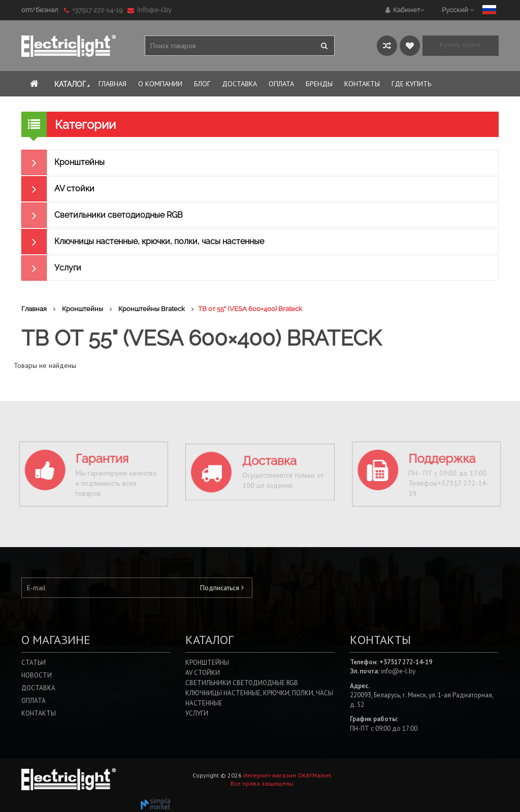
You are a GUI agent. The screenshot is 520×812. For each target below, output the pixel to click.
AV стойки (58, 189)
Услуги (51, 268)
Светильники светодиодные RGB (102, 215)
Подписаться (222, 588)
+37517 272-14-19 (95, 10)
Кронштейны (63, 162)
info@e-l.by (150, 10)
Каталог (73, 84)
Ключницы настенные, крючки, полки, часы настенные (143, 242)
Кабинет (405, 10)
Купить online (460, 45)
